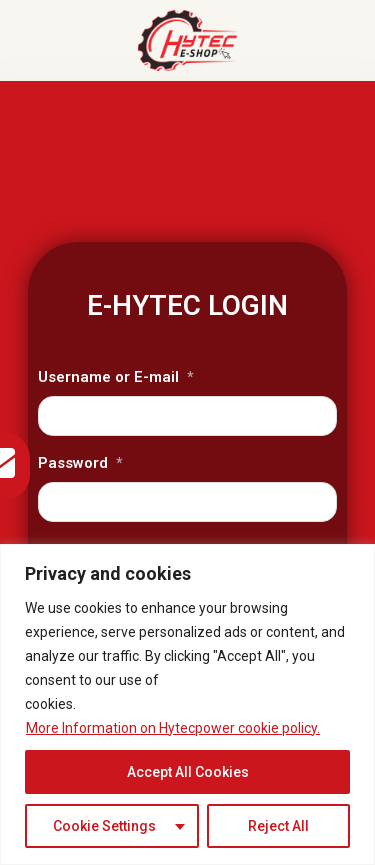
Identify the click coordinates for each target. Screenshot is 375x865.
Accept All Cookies (188, 772)
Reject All (278, 826)
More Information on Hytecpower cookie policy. (173, 728)
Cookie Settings (104, 826)
